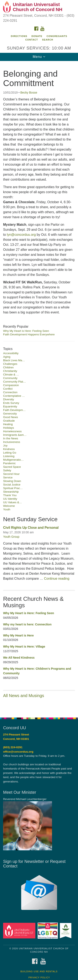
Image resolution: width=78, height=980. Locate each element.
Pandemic (9, 463)
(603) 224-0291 (13, 747)
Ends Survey (11, 403)
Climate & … (11, 375)
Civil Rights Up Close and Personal (31, 528)
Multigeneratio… (13, 460)
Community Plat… (15, 382)
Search (48, 40)
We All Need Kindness (19, 658)
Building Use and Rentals (39, 971)
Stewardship (11, 492)
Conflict (8, 389)
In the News (11, 438)
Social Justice (12, 485)
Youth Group (11, 537)
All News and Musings (24, 696)
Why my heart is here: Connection (27, 624)
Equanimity (10, 406)
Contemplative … (14, 396)
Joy (5, 446)
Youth (7, 509)
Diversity (9, 399)
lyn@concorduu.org (21, 235)
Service (8, 477)
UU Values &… (12, 502)
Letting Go (10, 453)
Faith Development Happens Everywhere (29, 334)
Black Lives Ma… (14, 360)
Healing (8, 424)
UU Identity (10, 499)
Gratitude (9, 421)
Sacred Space (12, 467)
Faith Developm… (14, 410)
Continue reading (57, 579)
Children (8, 367)
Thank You (10, 495)
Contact (32, 40)
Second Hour (11, 474)
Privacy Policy (39, 977)
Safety (7, 470)
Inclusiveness (12, 442)
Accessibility (11, 353)
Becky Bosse (29, 93)
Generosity (10, 414)
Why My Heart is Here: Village (24, 647)
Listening (9, 456)
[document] (39, 387)
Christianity (10, 371)
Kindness (9, 449)
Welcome (9, 506)
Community (10, 378)
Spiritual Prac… (13, 488)
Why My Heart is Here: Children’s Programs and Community (37, 671)
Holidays (9, 428)
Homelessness (12, 431)
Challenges (10, 364)
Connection (10, 392)
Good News (11, 417)
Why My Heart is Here (18, 635)
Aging (7, 357)
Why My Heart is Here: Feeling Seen (26, 331)
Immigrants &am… (15, 435)
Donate (37, 36)
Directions (19, 36)
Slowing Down (12, 481)
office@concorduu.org (18, 752)
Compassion (11, 385)
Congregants (57, 36)
